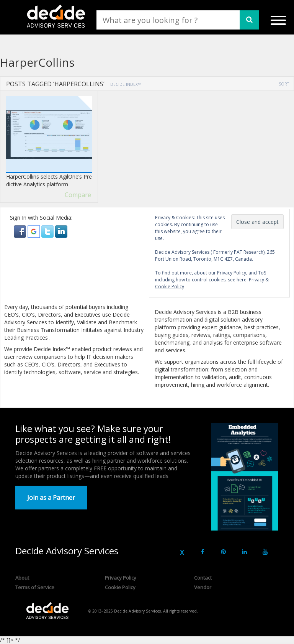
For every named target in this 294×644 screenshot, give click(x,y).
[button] (21, 231)
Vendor (203, 587)
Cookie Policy (120, 587)
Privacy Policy (121, 578)
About (22, 578)
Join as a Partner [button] (51, 498)
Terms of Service (35, 587)
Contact (203, 578)
